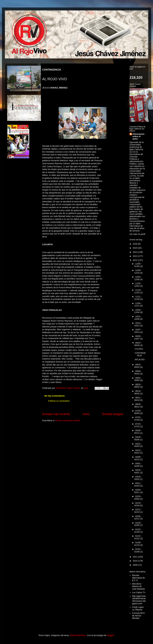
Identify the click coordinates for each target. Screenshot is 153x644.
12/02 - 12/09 (138, 278)
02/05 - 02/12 (138, 518)
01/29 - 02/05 (138, 524)
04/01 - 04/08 (138, 465)
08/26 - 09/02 (138, 386)
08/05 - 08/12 (138, 405)
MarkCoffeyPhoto (78, 635)
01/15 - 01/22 (138, 537)
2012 (135, 260)
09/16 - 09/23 (138, 366)
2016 (135, 244)
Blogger (110, 635)
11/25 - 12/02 (138, 285)
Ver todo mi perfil (137, 234)
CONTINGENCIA (140, 354)
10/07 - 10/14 (138, 331)
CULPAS (139, 349)
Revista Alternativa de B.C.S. (139, 578)
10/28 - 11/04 (138, 311)
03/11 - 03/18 (138, 484)
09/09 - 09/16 (138, 372)
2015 (135, 248)
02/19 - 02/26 (138, 504)
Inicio (86, 414)
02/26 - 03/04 (138, 498)
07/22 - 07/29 (138, 419)
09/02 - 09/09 (138, 379)
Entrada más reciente (56, 414)
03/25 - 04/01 (138, 471)
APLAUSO (140, 360)
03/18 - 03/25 (138, 478)
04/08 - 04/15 (138, 458)
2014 (135, 252)
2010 (135, 561)
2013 (135, 256)
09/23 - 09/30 (138, 344)
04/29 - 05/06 (138, 438)
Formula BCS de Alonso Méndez (138, 616)
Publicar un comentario (59, 401)
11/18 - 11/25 (138, 291)
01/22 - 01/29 (138, 531)
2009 (135, 565)
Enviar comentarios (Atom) (68, 420)
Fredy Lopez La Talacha (138, 608)
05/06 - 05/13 (138, 432)
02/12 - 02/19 (138, 511)
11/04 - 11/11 (138, 305)
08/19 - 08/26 (138, 392)
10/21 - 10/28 (138, 318)
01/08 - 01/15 (138, 544)
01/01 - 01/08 (138, 550)
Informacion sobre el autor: (139, 136)
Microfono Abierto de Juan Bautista (138, 586)
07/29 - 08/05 (138, 412)
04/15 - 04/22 (138, 452)
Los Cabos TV (139, 592)
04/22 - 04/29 (138, 445)
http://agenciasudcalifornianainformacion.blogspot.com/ (139, 600)
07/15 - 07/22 (138, 425)
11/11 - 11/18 (138, 298)
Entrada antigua (112, 414)
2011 (135, 557)
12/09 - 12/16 (138, 272)
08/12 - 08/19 (138, 399)
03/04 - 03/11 (138, 491)
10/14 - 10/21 (138, 324)
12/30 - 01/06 (138, 265)
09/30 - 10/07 (138, 337)
